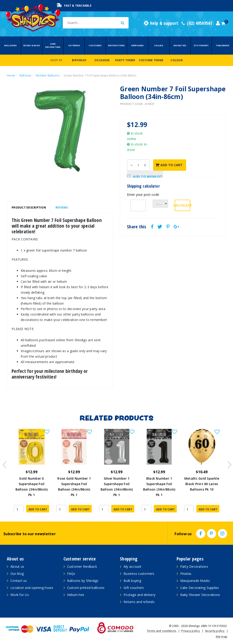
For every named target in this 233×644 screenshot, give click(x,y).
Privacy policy (191, 631)
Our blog (17, 574)
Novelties (180, 45)
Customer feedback (82, 566)
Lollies (159, 45)
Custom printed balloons (86, 588)
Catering (74, 45)
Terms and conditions (162, 631)
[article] (32, 471)
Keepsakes (137, 45)
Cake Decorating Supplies (200, 588)
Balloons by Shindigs (83, 581)
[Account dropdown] (218, 23)
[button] (145, 176)
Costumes (95, 45)
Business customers (139, 574)
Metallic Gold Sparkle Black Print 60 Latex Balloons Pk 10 (202, 484)
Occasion (102, 60)
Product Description (29, 207)
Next (227, 463)
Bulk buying (132, 581)
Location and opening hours (32, 588)
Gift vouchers (134, 588)
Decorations (116, 45)
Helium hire (76, 595)
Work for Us (20, 595)
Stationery (201, 45)
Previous (3, 463)
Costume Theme (151, 60)
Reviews (62, 207)
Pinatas (186, 574)
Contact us (19, 581)
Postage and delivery (139, 595)
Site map (222, 637)
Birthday (79, 60)
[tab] (29, 208)
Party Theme (125, 60)
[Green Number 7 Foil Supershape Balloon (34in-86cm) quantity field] (138, 165)
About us (17, 566)
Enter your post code (143, 195)
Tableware (222, 45)
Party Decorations (194, 566)
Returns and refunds (139, 602)
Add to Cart (169, 165)
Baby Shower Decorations (200, 595)
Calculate (182, 205)
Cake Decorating (53, 45)
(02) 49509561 (197, 23)
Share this (137, 227)
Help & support (161, 23)
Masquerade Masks (195, 581)
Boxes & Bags (32, 45)
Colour (177, 60)
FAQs (71, 574)
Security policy (215, 631)
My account (133, 566)
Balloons (11, 45)
